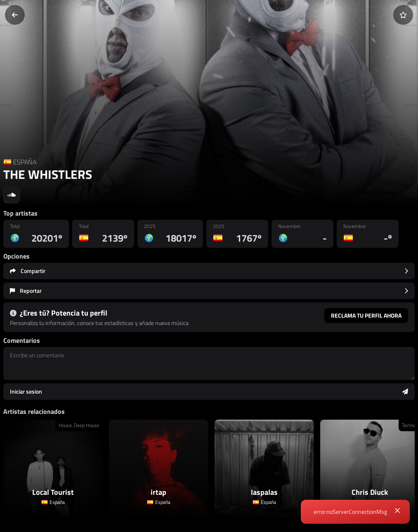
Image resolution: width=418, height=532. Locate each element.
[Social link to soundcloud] (12, 195)
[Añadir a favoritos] (403, 15)
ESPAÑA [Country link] (25, 162)
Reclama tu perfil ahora (366, 315)
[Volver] (15, 15)
